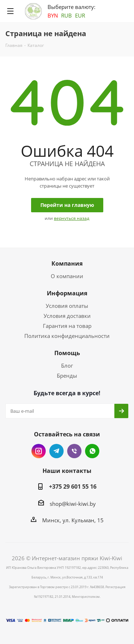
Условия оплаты (67, 306)
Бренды (67, 376)
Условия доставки (67, 316)
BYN (53, 15)
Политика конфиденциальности (67, 336)
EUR (80, 15)
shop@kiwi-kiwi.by (73, 504)
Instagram (39, 451)
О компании (67, 276)
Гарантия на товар (67, 326)
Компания (67, 263)
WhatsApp (92, 451)
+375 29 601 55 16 (73, 486)
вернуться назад (72, 218)
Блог (67, 365)
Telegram (56, 451)
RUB (66, 15)
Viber (74, 451)
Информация (67, 293)
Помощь (67, 353)
